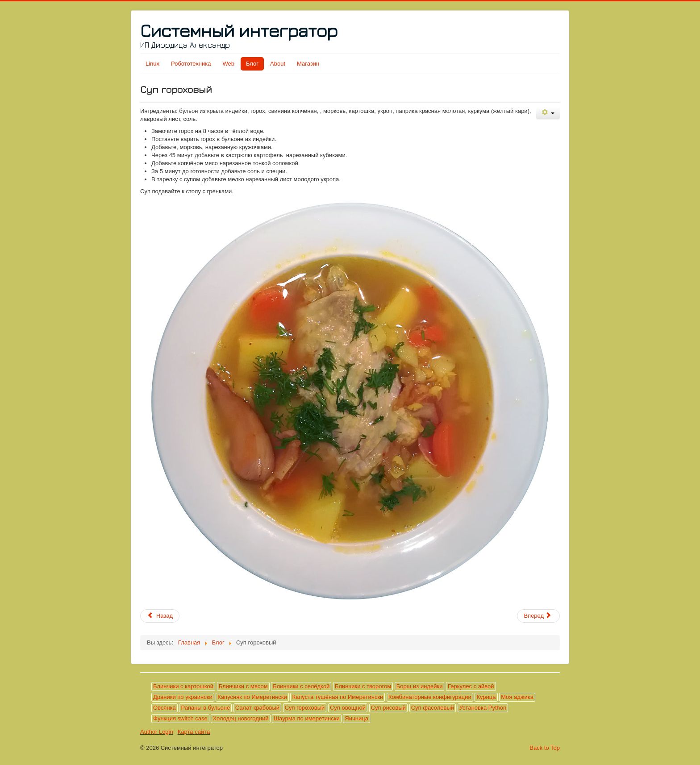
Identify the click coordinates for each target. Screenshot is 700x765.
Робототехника (191, 64)
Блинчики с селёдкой (301, 686)
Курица (486, 697)
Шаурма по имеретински (307, 718)
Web (228, 64)
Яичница (356, 718)
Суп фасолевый (433, 708)
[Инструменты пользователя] (548, 113)
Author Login (157, 732)
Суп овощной (348, 708)
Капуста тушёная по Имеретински (337, 697)
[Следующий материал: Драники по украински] (538, 616)
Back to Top (545, 748)
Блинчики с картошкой (183, 686)
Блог (252, 64)
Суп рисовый (388, 708)
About (278, 64)
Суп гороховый (305, 708)
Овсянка (165, 708)
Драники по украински (183, 697)
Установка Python (483, 708)
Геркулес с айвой (471, 686)
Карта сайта (194, 732)
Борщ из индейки (420, 686)
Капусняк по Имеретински (252, 697)
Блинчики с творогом (363, 686)
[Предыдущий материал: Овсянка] (160, 616)
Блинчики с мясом (243, 686)
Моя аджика (517, 697)
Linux (152, 64)
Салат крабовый (257, 708)
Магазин (308, 64)
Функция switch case (180, 718)
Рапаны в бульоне (205, 708)
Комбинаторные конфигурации (430, 697)
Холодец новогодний (240, 718)
